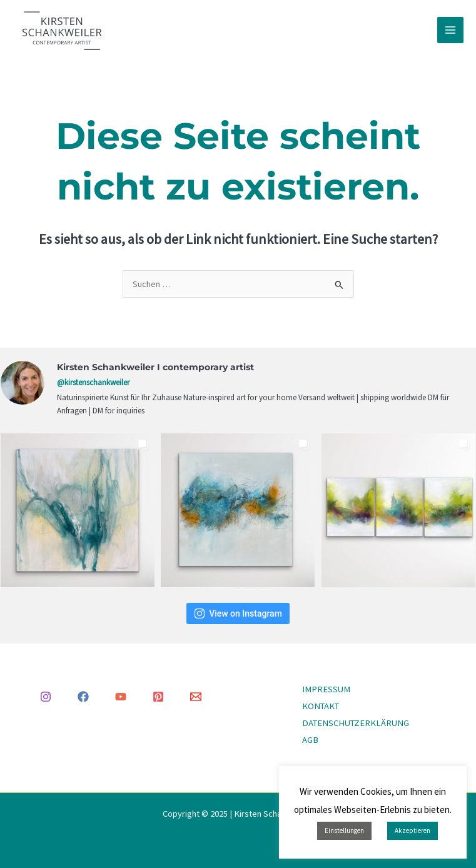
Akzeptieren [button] (413, 830)
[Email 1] (196, 697)
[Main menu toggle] (450, 30)
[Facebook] (83, 697)
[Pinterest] (158, 697)
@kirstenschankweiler (93, 382)
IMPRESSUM (326, 689)
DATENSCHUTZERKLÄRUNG (356, 723)
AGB (310, 740)
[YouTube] (121, 697)
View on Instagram (238, 613)
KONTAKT (321, 706)
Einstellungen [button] (344, 830)
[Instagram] (46, 697)
